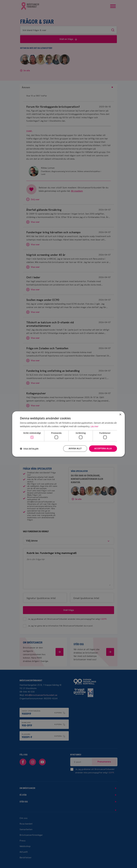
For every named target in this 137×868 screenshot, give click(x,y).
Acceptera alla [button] (103, 448)
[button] (29, 449)
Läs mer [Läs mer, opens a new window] (95, 426)
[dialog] (68, 434)
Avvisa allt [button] (75, 448)
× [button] (120, 415)
